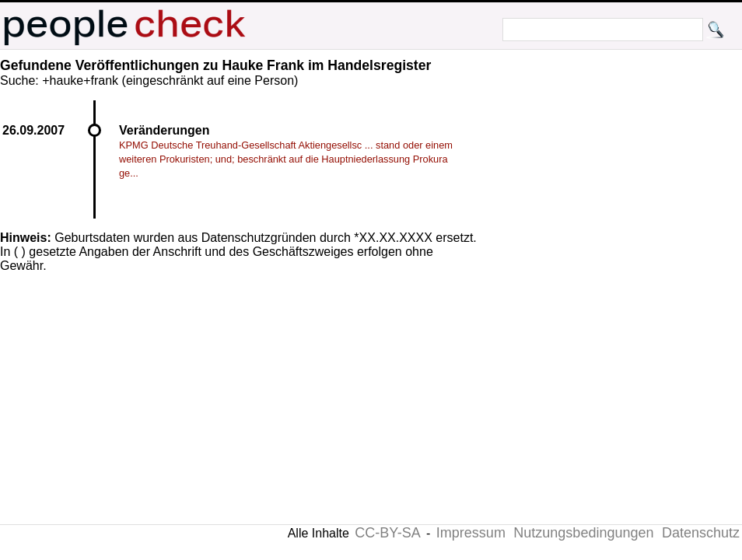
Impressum (471, 533)
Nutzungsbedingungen (583, 533)
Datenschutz (701, 533)
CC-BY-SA (387, 533)
